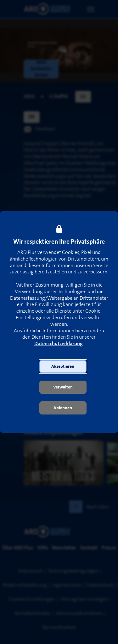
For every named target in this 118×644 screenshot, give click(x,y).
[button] (63, 367)
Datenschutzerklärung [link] (59, 344)
